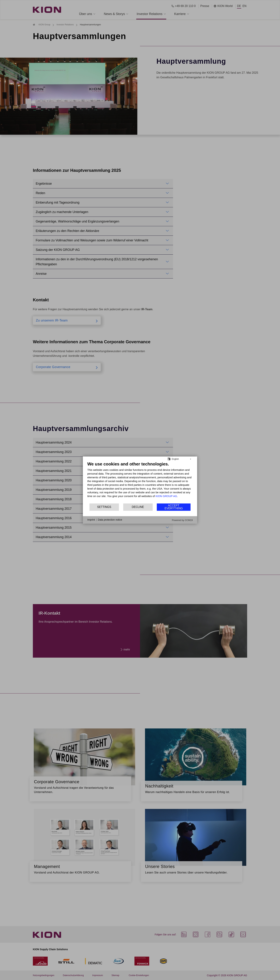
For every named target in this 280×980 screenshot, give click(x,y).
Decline (138, 507)
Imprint (91, 520)
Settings (104, 507)
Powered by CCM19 (182, 520)
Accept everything (174, 507)
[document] (140, 482)
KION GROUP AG (166, 496)
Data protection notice (110, 520)
